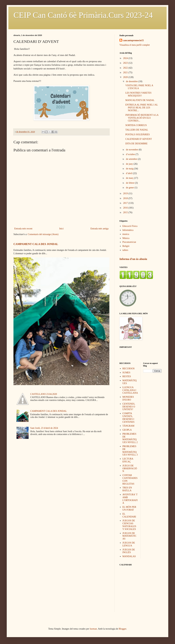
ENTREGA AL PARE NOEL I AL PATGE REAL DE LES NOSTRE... (142, 108)
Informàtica (128, 230)
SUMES (126, 373)
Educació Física (130, 226)
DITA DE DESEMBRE (136, 144)
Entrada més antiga (100, 229)
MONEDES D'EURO (128, 398)
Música (126, 238)
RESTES (127, 376)
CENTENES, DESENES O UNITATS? (129, 407)
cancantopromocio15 (133, 40)
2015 (126, 212)
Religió (126, 246)
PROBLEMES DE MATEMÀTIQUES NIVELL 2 (130, 438)
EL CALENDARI (129, 515)
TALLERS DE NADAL (137, 130)
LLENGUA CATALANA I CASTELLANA (130, 390)
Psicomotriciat (129, 242)
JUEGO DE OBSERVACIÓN (130, 469)
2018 (126, 198)
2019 (126, 193)
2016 (126, 208)
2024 (126, 58)
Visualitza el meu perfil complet (135, 45)
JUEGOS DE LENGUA (129, 544)
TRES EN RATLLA (127, 489)
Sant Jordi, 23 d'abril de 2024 (44, 428)
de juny (130, 164)
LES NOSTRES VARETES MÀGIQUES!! (138, 94)
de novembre (132, 150)
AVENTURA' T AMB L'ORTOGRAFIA (130, 499)
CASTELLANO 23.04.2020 (44, 394)
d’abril (129, 173)
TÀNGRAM (128, 426)
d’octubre (131, 154)
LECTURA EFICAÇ (128, 460)
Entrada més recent (23, 229)
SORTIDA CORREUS (136, 125)
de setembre (132, 159)
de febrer (130, 183)
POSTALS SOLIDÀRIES (138, 134)
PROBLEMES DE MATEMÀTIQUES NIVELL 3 (130, 451)
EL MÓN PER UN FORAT (129, 508)
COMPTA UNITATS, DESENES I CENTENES (129, 418)
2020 (126, 77)
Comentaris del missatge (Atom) (43, 234)
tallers (125, 250)
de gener (130, 188)
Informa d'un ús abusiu (133, 259)
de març (130, 178)
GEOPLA (127, 430)
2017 (126, 203)
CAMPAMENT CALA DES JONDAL (36, 244)
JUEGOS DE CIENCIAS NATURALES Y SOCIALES (129, 525)
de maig (130, 169)
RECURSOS (129, 369)
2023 (126, 63)
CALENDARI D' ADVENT (139, 139)
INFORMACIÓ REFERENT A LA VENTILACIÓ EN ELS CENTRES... (142, 118)
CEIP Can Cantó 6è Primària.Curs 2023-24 (83, 15)
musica (126, 234)
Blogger (123, 629)
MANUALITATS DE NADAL (140, 100)
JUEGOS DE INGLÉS (129, 551)
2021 (126, 72)
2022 (126, 68)
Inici (61, 229)
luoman (93, 629)
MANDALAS (129, 556)
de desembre (132, 81)
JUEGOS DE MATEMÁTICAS (129, 536)
